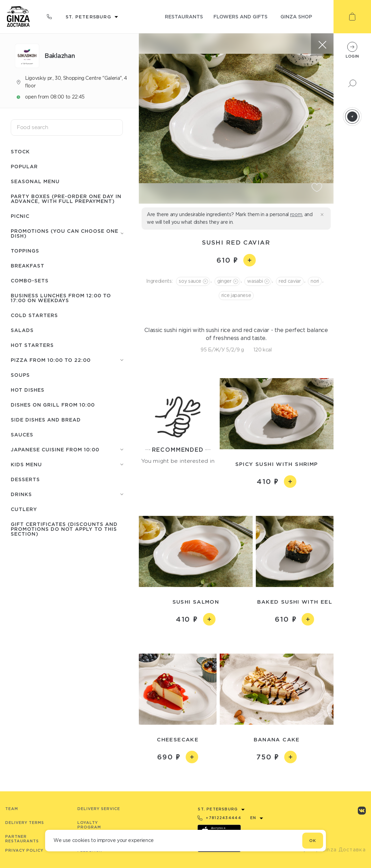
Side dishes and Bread (46, 420)
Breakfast (28, 266)
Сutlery (24, 509)
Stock (20, 151)
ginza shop (296, 16)
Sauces (22, 435)
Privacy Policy (24, 850)
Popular (24, 166)
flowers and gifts (241, 16)
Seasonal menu (35, 181)
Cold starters (34, 315)
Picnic (20, 216)
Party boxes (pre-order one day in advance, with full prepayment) (66, 199)
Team (12, 809)
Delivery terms (25, 823)
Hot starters (32, 345)
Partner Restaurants (22, 839)
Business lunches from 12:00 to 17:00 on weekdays (61, 298)
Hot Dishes (28, 390)
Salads (22, 330)
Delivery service (99, 809)
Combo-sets (30, 280)
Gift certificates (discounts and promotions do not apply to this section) (64, 529)
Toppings (25, 251)
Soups (20, 375)
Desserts (25, 479)
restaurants (184, 16)
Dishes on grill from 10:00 (53, 405)
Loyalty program (89, 825)
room (296, 214)
